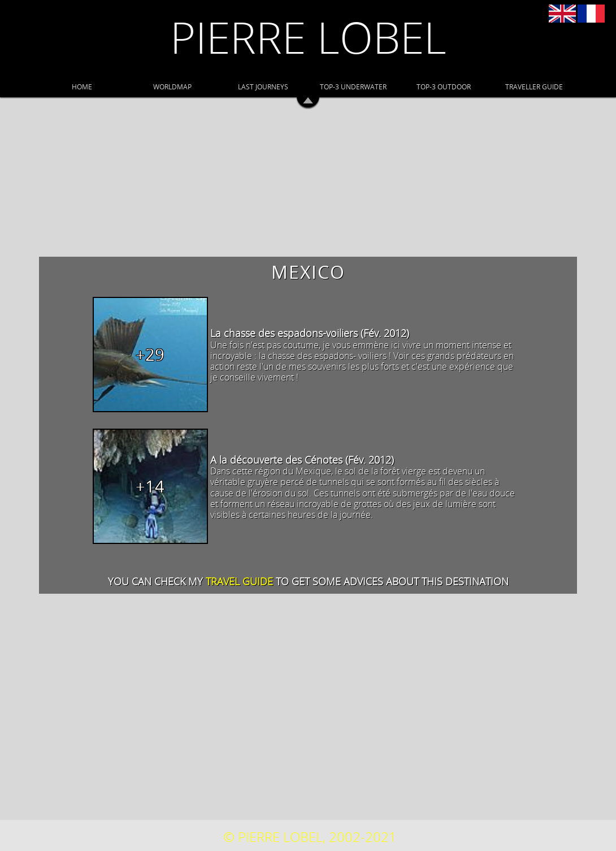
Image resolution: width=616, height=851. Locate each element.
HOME (82, 87)
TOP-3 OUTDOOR (444, 87)
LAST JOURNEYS (263, 87)
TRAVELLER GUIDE (534, 87)
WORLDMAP (172, 87)
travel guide (239, 581)
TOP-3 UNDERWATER (353, 87)
